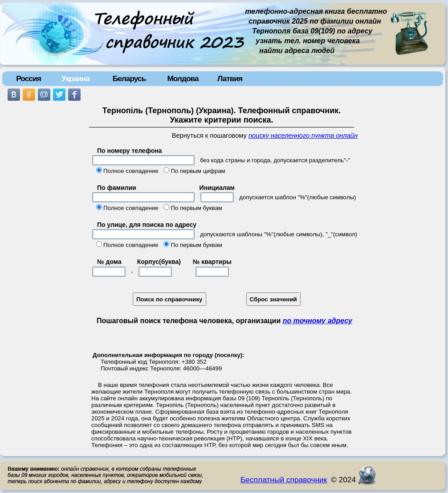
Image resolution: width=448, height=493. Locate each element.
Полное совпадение (131, 171)
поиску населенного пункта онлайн (303, 136)
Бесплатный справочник (284, 480)
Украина (75, 78)
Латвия (230, 78)
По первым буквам (196, 208)
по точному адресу (318, 321)
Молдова (183, 78)
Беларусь (129, 78)
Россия (29, 78)
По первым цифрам (198, 171)
